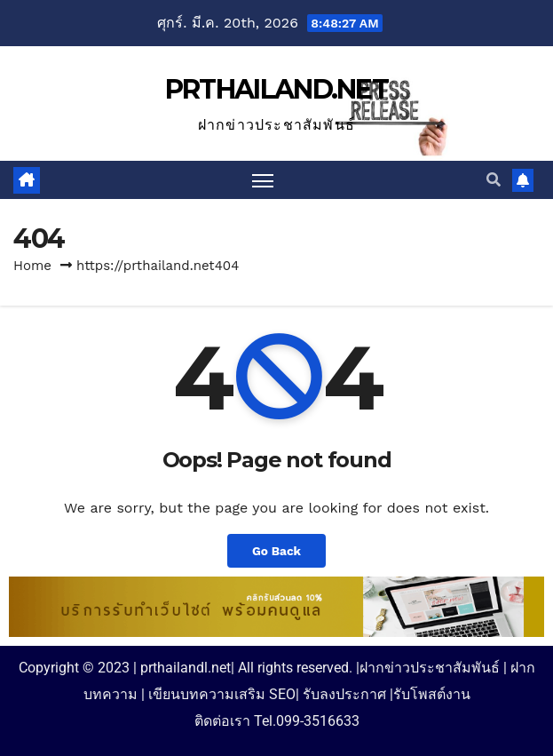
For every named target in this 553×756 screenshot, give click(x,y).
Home (32, 266)
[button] (494, 180)
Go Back (276, 551)
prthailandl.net (186, 668)
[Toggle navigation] (263, 180)
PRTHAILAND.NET (276, 89)
